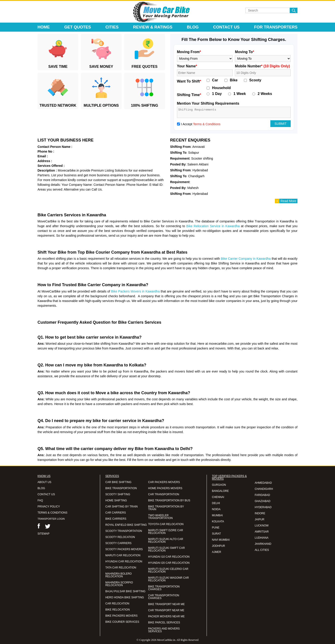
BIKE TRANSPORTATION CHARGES (164, 588)
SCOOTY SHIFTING (118, 494)
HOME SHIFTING (116, 500)
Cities (112, 27)
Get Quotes (78, 27)
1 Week (240, 94)
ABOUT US (44, 482)
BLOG (41, 488)
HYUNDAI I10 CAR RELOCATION (169, 557)
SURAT (217, 534)
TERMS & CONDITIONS (52, 513)
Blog (193, 27)
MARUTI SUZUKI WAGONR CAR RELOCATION (168, 579)
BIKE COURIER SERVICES (122, 622)
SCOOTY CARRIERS (118, 543)
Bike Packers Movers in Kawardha (135, 291)
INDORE (260, 513)
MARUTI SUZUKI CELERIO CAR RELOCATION (168, 570)
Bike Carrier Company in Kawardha (246, 259)
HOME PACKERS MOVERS (165, 488)
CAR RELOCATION (117, 604)
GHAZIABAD (263, 501)
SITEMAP (44, 534)
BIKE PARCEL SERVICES (164, 623)
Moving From (189, 52)
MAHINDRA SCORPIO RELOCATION (119, 584)
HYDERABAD (263, 507)
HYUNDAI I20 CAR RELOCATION (169, 563)
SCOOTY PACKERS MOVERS (124, 549)
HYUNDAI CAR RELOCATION (124, 561)
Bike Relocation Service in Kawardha (213, 226)
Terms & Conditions (207, 124)
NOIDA (216, 509)
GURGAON (219, 485)
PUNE (216, 528)
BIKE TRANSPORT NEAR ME (166, 604)
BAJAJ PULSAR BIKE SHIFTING (125, 591)
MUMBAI (217, 515)
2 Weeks (265, 94)
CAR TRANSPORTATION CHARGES (164, 597)
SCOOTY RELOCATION (120, 537)
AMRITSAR (262, 532)
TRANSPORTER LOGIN (51, 519)
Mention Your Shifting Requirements (208, 103)
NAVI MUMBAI (221, 540)
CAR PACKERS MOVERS (164, 482)
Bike (234, 80)
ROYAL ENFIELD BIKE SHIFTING (126, 525)
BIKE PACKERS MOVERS (121, 616)
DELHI (216, 503)
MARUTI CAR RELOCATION (123, 555)
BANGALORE (221, 491)
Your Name (187, 66)
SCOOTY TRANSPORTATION (124, 531)
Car (215, 80)
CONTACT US (46, 494)
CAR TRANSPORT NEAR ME (166, 610)
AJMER (217, 552)
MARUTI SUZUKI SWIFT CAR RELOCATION (166, 549)
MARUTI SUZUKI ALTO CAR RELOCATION (166, 540)
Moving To (244, 52)
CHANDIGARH (264, 489)
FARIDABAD (262, 495)
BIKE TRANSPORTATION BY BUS (169, 500)
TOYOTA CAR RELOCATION (166, 524)
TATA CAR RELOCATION (121, 568)
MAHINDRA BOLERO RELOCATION (119, 575)
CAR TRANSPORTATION (164, 494)
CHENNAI (218, 497)
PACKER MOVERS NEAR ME (166, 616)
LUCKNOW (262, 526)
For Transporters (276, 27)
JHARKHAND (263, 544)
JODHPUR (219, 546)
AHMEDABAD (263, 483)
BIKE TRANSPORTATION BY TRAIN (166, 508)
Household (221, 88)
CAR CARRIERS (116, 513)
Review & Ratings (153, 27)
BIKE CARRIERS (116, 519)
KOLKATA (218, 521)
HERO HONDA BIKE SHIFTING (125, 597)
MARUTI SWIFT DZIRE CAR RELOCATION (165, 532)
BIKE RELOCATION (118, 610)
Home (44, 27)
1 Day (217, 94)
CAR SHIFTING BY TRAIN (121, 507)
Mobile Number (262, 66)
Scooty (255, 80)
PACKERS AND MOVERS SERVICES (164, 630)
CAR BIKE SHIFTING (118, 482)
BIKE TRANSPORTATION (121, 488)
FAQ (40, 500)
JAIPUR (260, 519)
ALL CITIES (262, 550)
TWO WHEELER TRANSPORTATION (160, 517)
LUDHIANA (262, 538)
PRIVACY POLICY (49, 507)
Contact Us (226, 27)
